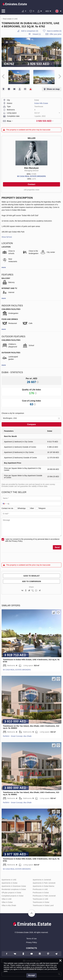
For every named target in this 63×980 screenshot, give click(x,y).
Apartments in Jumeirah (42, 880)
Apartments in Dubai (9, 883)
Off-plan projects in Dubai (11, 893)
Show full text (7, 237)
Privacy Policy (31, 942)
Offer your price (55, 34)
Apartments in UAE (9, 880)
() (30, 31)
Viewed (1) (37, 34)
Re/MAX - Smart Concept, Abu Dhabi (17, 736)
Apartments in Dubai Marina (43, 886)
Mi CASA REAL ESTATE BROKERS (31, 176)
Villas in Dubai (7, 902)
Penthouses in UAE (40, 889)
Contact (32, 184)
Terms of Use (31, 939)
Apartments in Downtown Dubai (14, 886)
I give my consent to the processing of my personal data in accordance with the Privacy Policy (32, 540)
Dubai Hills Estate (41, 103)
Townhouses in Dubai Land (43, 905)
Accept (31, 975)
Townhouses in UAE (40, 899)
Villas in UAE (7, 899)
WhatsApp (22, 508)
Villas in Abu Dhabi (9, 905)
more (4, 267)
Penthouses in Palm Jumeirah (44, 896)
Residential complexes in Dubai (14, 889)
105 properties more (31, 190)
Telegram (42, 508)
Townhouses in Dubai (41, 902)
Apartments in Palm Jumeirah (44, 883)
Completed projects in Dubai (13, 896)
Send (57, 547)
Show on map (53, 89)
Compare (31, 424)
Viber (32, 508)
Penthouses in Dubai (41, 893)
